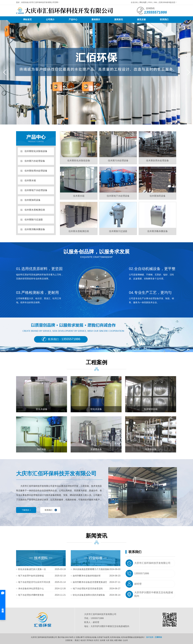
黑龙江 (77, 640)
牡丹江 (97, 640)
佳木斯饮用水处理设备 (36, 171)
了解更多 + (26, 510)
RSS (150, 2)
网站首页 (27, 19)
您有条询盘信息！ (168, 2)
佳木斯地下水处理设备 (36, 190)
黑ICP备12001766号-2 (66, 637)
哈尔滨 (83, 640)
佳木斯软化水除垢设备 (36, 151)
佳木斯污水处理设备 (35, 161)
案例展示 (96, 19)
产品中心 (73, 19)
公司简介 (50, 19)
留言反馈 (141, 19)
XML (156, 2)
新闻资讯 (119, 19)
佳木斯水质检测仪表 (35, 210)
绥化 (112, 640)
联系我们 (164, 19)
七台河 (125, 640)
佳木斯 (103, 640)
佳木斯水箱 (30, 181)
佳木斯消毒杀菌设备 (35, 229)
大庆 (108, 640)
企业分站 (134, 2)
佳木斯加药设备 (33, 200)
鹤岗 (120, 640)
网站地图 (143, 2)
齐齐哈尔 (90, 640)
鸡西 (116, 640)
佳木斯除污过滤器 (34, 220)
